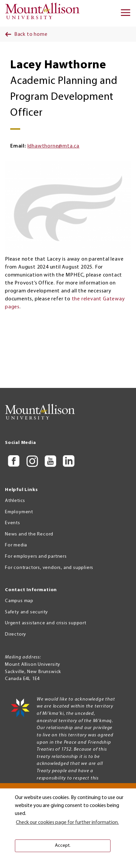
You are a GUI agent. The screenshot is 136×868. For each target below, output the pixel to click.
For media (16, 545)
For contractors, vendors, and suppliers (49, 568)
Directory (16, 634)
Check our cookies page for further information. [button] (67, 823)
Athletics (15, 501)
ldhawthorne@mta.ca (53, 146)
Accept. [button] (63, 846)
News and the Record (29, 534)
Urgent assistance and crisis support (46, 623)
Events (13, 523)
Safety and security (26, 612)
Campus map (19, 601)
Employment (19, 512)
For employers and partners (36, 557)
